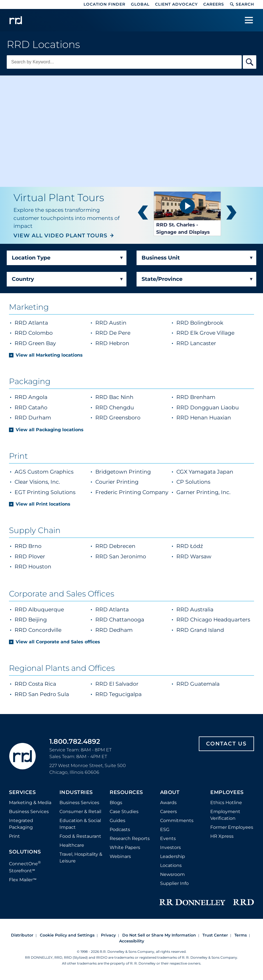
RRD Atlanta (45, 323)
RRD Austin (125, 323)
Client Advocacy (176, 4)
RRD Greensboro (118, 418)
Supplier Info (174, 883)
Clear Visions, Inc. (37, 482)
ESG (165, 829)
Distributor (22, 935)
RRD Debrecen (115, 546)
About (170, 793)
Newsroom (172, 874)
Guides (117, 821)
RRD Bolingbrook (214, 323)
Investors (170, 847)
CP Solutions (193, 482)
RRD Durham (33, 418)
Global (140, 4)
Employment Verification (225, 815)
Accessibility (132, 941)
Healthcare (72, 845)
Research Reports (130, 838)
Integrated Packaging (21, 824)
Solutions (25, 852)
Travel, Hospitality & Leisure (81, 858)
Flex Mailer (23, 880)
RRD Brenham (196, 397)
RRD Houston (33, 567)
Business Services (29, 812)
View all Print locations (43, 504)
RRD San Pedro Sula (42, 694)
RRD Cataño (31, 408)
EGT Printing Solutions (45, 492)
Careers (214, 4)
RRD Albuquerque (39, 610)
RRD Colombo (48, 333)
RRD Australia (195, 610)
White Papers (125, 847)
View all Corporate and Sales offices (58, 642)
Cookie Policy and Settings (67, 935)
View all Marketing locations (49, 355)
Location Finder (104, 4)
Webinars (120, 856)
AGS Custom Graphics (44, 472)
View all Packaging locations (50, 430)
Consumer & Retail (80, 812)
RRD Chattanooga (120, 620)
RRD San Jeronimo (121, 556)
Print (14, 836)
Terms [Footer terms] (241, 935)
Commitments (177, 821)
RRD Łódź (190, 546)
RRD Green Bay (49, 343)
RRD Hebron (126, 343)
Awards (168, 803)
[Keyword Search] (124, 62)
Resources (126, 793)
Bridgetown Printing (123, 472)
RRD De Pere (127, 333)
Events (168, 838)
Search (242, 4)
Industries (76, 793)
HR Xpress (222, 836)
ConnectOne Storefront (25, 867)
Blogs (116, 803)
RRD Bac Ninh (114, 397)
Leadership (173, 856)
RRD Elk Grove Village (214, 333)
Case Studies (124, 812)
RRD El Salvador (117, 684)
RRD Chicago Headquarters (213, 620)
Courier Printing (117, 482)
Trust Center (215, 935)
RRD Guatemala (198, 684)
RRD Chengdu (115, 408)
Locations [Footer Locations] (171, 865)
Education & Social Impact (80, 824)
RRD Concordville (38, 630)
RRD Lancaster (210, 343)
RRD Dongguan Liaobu (208, 408)
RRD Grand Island (200, 630)
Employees (227, 793)
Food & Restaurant (80, 836)
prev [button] (143, 214)
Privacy (108, 935)
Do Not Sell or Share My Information (159, 935)
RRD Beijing (31, 620)
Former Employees (232, 827)
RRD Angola (31, 397)
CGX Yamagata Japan (205, 472)
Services (22, 793)
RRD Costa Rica (35, 684)
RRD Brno (28, 546)
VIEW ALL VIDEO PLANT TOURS (60, 236)
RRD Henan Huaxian (204, 418)
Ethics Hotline (226, 803)
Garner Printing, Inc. (203, 492)
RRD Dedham (114, 630)
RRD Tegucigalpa (118, 694)
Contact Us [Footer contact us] (226, 744)
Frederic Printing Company (132, 492)
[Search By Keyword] (250, 62)
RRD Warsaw (194, 556)
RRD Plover (30, 556)
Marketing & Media (30, 803)
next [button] (232, 214)
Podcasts (120, 829)
